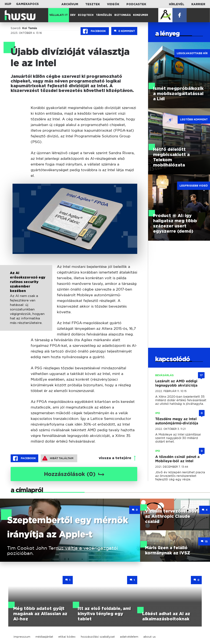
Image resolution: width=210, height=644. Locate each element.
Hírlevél (177, 4)
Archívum (70, 4)
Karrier (198, 4)
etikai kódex (67, 637)
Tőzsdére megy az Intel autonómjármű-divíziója (177, 421)
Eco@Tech (86, 15)
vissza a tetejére (115, 458)
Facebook (95, 31)
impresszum (22, 637)
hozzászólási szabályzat (98, 637)
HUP (8, 4)
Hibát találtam (58, 458)
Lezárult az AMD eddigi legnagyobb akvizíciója (176, 383)
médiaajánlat (44, 637)
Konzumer (141, 15)
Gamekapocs (27, 4)
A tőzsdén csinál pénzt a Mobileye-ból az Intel (177, 459)
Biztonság (122, 15)
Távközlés (104, 15)
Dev (73, 15)
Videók (113, 4)
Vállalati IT (59, 15)
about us (150, 637)
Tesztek (93, 4)
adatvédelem (129, 637)
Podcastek (136, 4)
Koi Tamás (30, 28)
